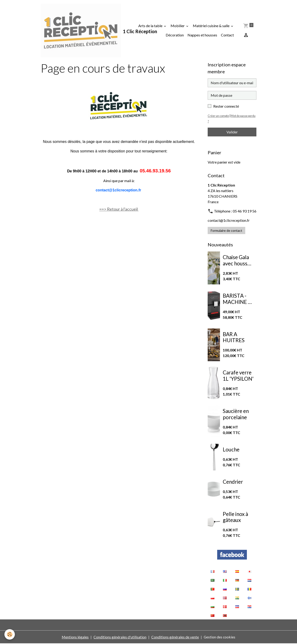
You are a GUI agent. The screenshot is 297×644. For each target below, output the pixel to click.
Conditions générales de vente (175, 637)
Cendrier (233, 482)
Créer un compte (218, 116)
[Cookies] (10, 634)
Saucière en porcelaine (236, 415)
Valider (232, 132)
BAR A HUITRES (234, 338)
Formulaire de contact (226, 231)
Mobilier (178, 26)
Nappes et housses (203, 35)
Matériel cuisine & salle (212, 26)
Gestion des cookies (220, 637)
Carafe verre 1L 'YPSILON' (238, 376)
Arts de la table (151, 26)
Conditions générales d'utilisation (120, 637)
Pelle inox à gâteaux (235, 517)
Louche (231, 450)
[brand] (81, 31)
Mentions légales (75, 637)
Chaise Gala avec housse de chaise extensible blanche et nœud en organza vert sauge (237, 261)
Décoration (175, 35)
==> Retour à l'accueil (119, 209)
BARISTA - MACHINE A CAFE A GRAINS (237, 299)
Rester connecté (226, 106)
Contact (228, 35)
